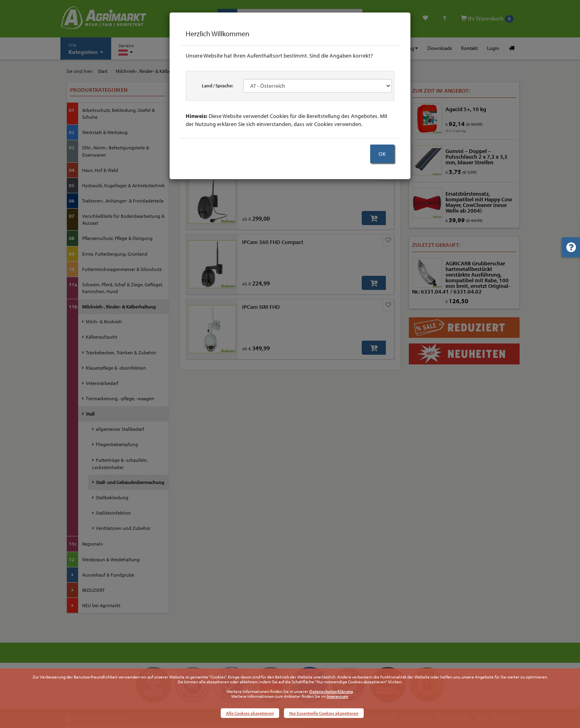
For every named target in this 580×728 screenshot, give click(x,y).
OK (382, 154)
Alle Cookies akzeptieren (250, 713)
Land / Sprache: (217, 86)
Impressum (337, 696)
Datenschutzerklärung (331, 691)
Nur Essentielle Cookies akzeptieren (324, 713)
